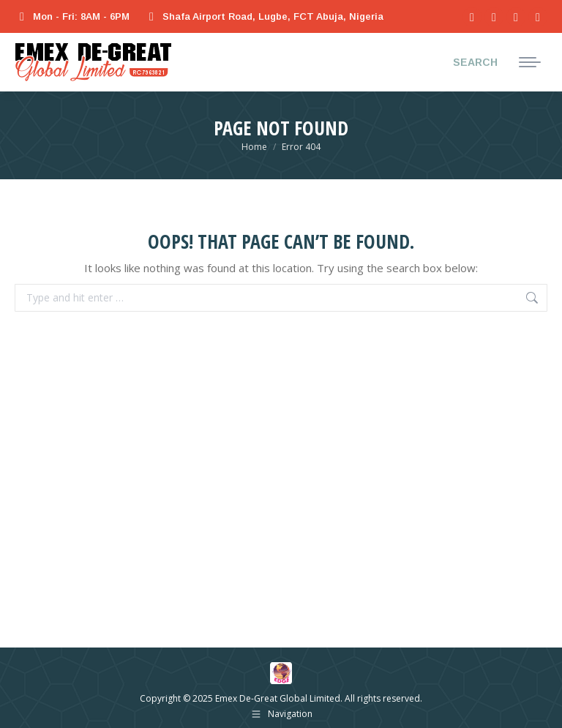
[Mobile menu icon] (530, 62)
